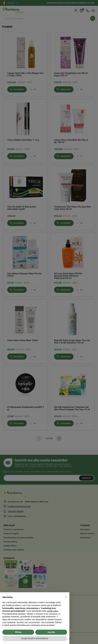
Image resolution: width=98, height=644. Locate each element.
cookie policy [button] (52, 611)
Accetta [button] (51, 632)
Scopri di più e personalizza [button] (35, 638)
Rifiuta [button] (18, 632)
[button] (66, 597)
